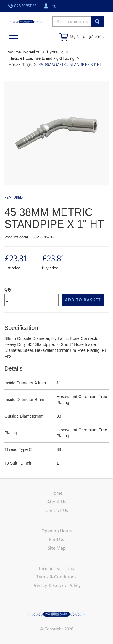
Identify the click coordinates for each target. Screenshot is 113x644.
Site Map (57, 548)
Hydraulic (56, 52)
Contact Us (57, 511)
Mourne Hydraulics (24, 52)
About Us (56, 502)
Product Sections (56, 569)
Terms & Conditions (56, 577)
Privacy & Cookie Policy (57, 586)
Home (56, 493)
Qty (8, 289)
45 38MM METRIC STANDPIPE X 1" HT (70, 65)
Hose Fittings (21, 65)
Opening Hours (57, 531)
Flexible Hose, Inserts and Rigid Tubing (42, 58)
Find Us (57, 540)
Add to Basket (83, 300)
